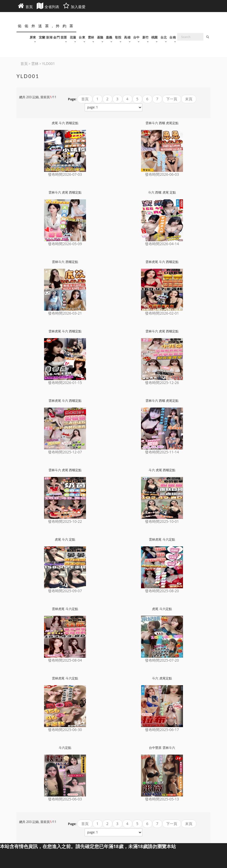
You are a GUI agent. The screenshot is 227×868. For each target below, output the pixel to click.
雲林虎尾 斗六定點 (162, 539)
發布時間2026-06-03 (162, 174)
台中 (136, 37)
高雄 (127, 37)
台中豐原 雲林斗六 (162, 748)
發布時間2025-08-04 (65, 660)
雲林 (91, 37)
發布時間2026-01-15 (65, 383)
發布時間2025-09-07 (65, 591)
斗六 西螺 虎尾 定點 (162, 192)
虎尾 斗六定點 (162, 609)
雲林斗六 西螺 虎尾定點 (162, 123)
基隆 (100, 37)
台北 (164, 37)
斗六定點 (65, 748)
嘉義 (109, 37)
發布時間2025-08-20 (162, 591)
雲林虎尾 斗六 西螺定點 (162, 262)
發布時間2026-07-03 (65, 174)
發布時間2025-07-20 (162, 660)
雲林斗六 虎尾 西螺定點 (65, 192)
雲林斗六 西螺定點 (65, 262)
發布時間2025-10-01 (162, 521)
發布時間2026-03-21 (65, 313)
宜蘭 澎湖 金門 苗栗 (53, 37)
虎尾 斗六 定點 (65, 539)
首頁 (85, 99)
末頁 (189, 99)
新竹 (146, 37)
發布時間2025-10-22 (65, 521)
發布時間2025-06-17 (162, 730)
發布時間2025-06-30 (65, 730)
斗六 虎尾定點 (162, 678)
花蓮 (73, 37)
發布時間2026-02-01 (162, 313)
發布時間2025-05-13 (162, 799)
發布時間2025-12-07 (65, 452)
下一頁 (172, 99)
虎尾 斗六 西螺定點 (65, 123)
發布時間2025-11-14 (162, 452)
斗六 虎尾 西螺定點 (162, 470)
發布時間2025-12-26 (162, 383)
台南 (173, 37)
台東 (82, 37)
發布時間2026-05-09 (65, 244)
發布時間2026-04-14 (162, 244)
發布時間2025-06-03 (65, 799)
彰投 (118, 37)
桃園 (155, 37)
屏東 (33, 37)
